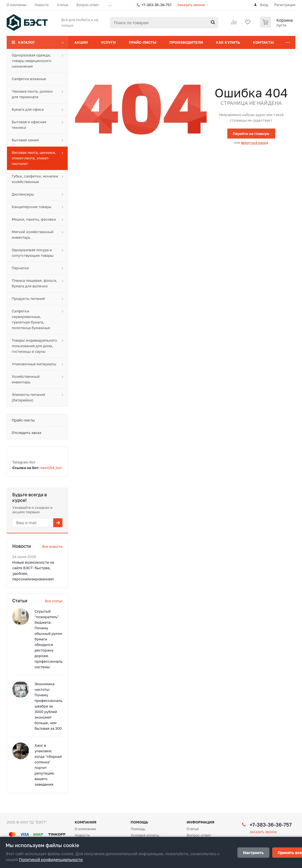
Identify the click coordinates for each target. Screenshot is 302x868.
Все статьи (54, 601)
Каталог (27, 42)
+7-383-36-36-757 (157, 5)
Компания (86, 822)
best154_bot (51, 468)
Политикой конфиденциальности (51, 860)
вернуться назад (254, 143)
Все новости (52, 547)
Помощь (139, 822)
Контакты (263, 42)
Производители (186, 42)
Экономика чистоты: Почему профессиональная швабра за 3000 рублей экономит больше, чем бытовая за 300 (52, 706)
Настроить (253, 853)
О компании (85, 829)
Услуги (108, 42)
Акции (81, 42)
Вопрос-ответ (199, 835)
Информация (200, 822)
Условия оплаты (145, 835)
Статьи (193, 829)
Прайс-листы (143, 42)
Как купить (228, 42)
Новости (82, 835)
